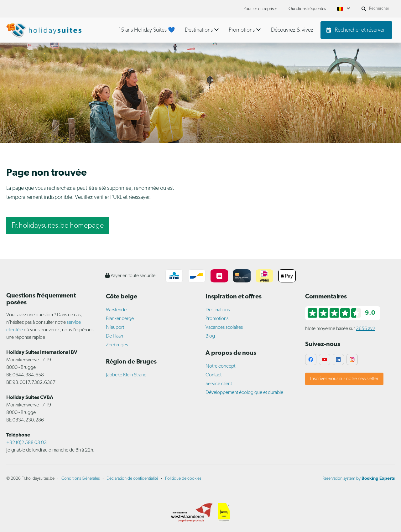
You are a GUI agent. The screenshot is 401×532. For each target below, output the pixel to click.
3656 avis (366, 329)
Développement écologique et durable (244, 393)
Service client (219, 384)
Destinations (218, 310)
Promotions (217, 319)
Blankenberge (120, 319)
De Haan (115, 336)
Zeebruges (117, 345)
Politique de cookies (183, 479)
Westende (116, 310)
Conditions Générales (81, 479)
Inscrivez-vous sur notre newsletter (344, 379)
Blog (210, 336)
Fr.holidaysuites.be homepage (58, 226)
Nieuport (115, 328)
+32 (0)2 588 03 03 (26, 443)
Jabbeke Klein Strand (126, 375)
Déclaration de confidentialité (132, 479)
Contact (214, 375)
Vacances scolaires (224, 328)
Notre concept (220, 366)
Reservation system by (359, 479)
